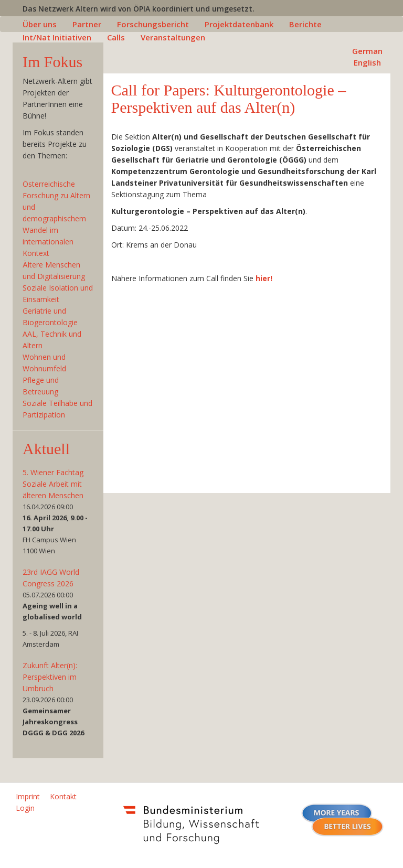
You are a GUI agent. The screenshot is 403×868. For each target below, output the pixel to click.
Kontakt (63, 796)
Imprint (28, 796)
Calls (116, 37)
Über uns (40, 24)
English (367, 62)
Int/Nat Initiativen (57, 37)
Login (25, 808)
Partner (87, 24)
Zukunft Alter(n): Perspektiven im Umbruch (50, 677)
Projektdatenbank (239, 24)
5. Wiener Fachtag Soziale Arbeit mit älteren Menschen (53, 484)
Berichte (305, 24)
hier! (264, 278)
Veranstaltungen (173, 37)
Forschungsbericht (153, 24)
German (367, 51)
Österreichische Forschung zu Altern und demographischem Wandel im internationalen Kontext (56, 218)
